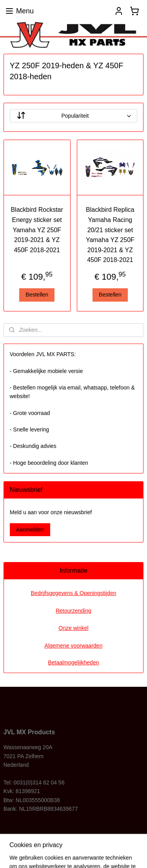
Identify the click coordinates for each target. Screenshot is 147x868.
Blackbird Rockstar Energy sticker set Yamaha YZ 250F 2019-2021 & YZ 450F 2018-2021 (37, 230)
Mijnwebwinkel (85, 853)
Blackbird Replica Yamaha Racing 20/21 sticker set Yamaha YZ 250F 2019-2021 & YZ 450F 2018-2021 (110, 235)
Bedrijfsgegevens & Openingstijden (74, 593)
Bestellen (37, 295)
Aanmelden (30, 530)
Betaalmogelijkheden (74, 662)
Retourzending (73, 611)
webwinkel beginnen (116, 841)
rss (90, 841)
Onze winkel (73, 628)
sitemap (77, 841)
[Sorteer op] (74, 116)
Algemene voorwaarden (74, 646)
